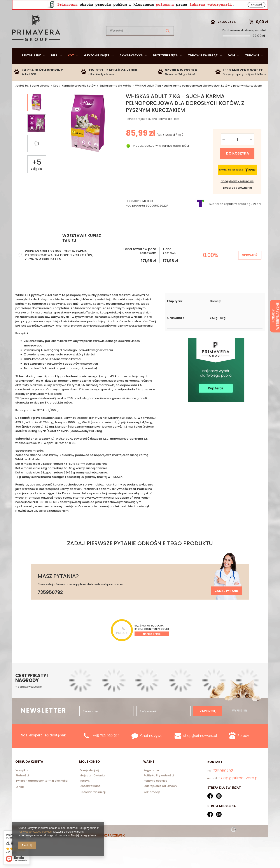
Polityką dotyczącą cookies (35, 832)
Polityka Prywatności (159, 787)
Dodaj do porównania (237, 199)
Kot (71, 66)
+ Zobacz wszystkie (29, 698)
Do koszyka (237, 164)
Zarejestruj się (89, 781)
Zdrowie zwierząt (203, 66)
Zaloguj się (227, 33)
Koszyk (84, 792)
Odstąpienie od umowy (160, 797)
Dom (231, 66)
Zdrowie (252, 66)
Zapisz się (208, 722)
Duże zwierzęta (165, 66)
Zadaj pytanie (227, 602)
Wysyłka (22, 781)
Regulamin (151, 781)
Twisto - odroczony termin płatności (42, 792)
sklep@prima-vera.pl (44, 5)
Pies (54, 66)
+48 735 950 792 (106, 747)
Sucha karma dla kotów (115, 97)
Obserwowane (90, 797)
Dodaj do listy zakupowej (237, 192)
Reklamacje (152, 803)
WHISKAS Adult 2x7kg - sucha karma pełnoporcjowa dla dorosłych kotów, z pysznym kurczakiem (59, 266)
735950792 (89, 6)
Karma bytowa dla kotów (79, 97)
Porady (243, 747)
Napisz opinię (152, 645)
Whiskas (147, 212)
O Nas (20, 798)
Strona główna (40, 97)
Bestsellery (31, 66)
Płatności (22, 787)
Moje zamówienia (92, 787)
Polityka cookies (155, 792)
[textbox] (140, 42)
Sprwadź (250, 266)
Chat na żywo (151, 747)
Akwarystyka (131, 66)
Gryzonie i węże (97, 66)
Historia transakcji (92, 803)
